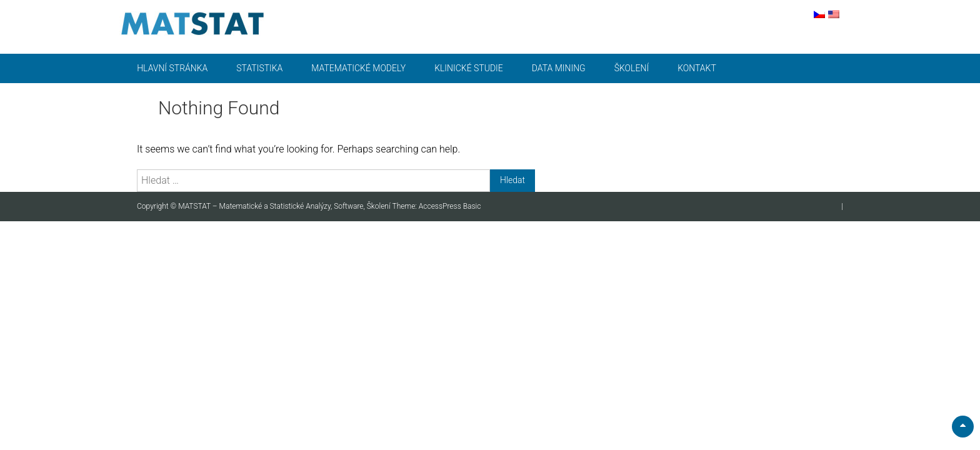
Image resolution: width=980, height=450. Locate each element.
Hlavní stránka (172, 68)
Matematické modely (358, 68)
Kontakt (697, 68)
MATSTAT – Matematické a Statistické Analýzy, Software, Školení (285, 206)
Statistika (259, 68)
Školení (632, 68)
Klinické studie (469, 68)
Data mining (559, 68)
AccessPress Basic (450, 206)
